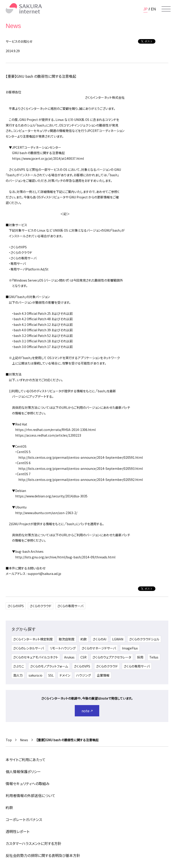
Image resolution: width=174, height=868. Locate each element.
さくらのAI (99, 639)
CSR (83, 657)
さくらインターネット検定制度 (33, 639)
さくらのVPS (16, 606)
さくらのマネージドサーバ (99, 648)
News (24, 740)
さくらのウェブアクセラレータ (112, 657)
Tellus (154, 657)
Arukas (69, 657)
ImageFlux (130, 648)
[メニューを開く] (166, 9)
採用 (140, 657)
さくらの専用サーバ (70, 606)
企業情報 (103, 675)
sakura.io (35, 675)
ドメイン (65, 675)
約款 (84, 639)
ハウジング (83, 675)
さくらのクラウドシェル (144, 639)
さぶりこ (19, 666)
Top (9, 740)
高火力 (18, 675)
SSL (51, 675)
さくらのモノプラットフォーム (49, 666)
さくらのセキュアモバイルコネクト (36, 657)
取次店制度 (67, 639)
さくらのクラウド (41, 606)
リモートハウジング (63, 648)
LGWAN (118, 639)
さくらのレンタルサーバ (29, 648)
